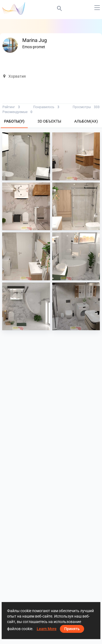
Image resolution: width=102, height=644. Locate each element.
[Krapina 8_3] (26, 256)
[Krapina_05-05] (76, 306)
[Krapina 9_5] (76, 156)
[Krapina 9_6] (26, 206)
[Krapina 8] (76, 206)
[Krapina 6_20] (26, 306)
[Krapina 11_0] (26, 156)
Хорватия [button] (14, 76)
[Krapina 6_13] (76, 256)
